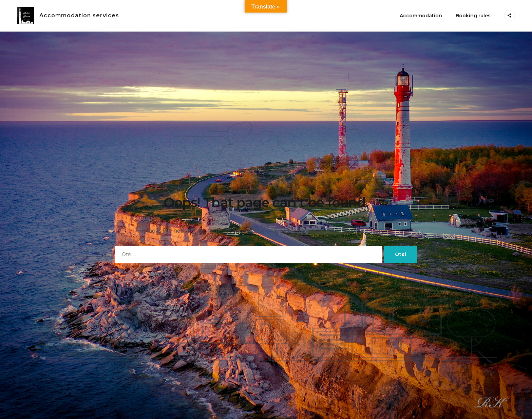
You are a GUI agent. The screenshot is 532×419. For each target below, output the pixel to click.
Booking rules (473, 16)
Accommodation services (79, 15)
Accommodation (421, 16)
